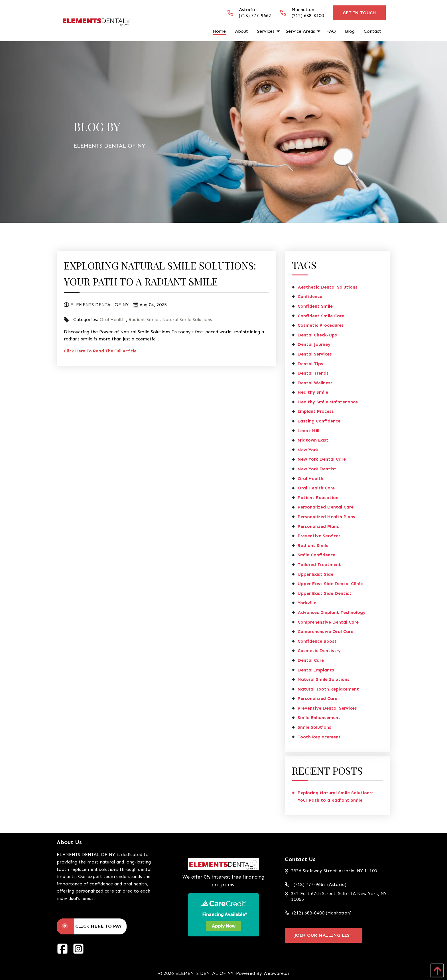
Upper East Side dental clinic (330, 584)
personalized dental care (326, 507)
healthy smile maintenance (328, 402)
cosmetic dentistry (319, 651)
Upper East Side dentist (325, 593)
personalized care (317, 698)
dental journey (314, 344)
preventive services (319, 536)
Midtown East (313, 440)
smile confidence (316, 555)
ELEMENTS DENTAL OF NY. (205, 973)
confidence (310, 296)
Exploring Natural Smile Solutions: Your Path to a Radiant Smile (335, 796)
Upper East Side (315, 574)
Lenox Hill (308, 431)
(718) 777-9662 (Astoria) (316, 884)
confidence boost (317, 641)
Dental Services (315, 354)
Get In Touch (359, 13)
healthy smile (313, 392)
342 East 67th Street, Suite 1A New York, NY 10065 (336, 897)
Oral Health (112, 319)
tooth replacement (319, 737)
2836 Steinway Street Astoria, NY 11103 (331, 871)
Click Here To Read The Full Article (100, 351)
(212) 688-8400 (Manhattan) (318, 913)
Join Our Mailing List (323, 935)
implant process (316, 411)
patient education (318, 498)
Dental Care (311, 660)
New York (308, 450)
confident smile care (321, 316)
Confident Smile (315, 306)
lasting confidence (319, 421)
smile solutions (314, 727)
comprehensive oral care (325, 631)
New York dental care (322, 459)
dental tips (310, 364)
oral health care (316, 488)
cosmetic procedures (321, 325)
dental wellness (315, 383)
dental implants (316, 670)
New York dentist (317, 469)
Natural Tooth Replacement (328, 689)
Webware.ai (276, 973)
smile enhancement (319, 717)
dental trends (313, 373)
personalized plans (318, 526)
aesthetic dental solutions (328, 287)
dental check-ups (317, 335)
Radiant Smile (143, 319)
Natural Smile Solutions (187, 319)
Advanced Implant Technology (332, 612)
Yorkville (307, 603)
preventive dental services (327, 708)
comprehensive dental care (328, 622)
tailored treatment (319, 564)
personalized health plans (326, 517)
